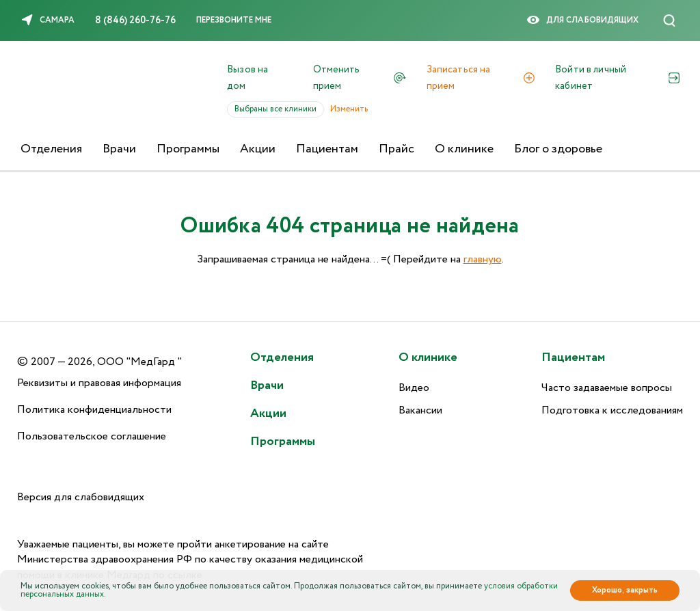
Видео (414, 388)
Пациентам (327, 149)
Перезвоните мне (234, 20)
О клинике (464, 149)
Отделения (51, 149)
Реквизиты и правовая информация (99, 383)
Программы (188, 149)
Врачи (119, 149)
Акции (258, 149)
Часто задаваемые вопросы (607, 388)
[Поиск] (669, 21)
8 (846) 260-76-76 (135, 21)
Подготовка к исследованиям (612, 410)
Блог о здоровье (558, 149)
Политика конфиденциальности (94, 410)
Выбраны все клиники (279, 109)
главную (483, 259)
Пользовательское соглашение (92, 436)
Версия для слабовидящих (81, 497)
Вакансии (420, 410)
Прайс (396, 149)
